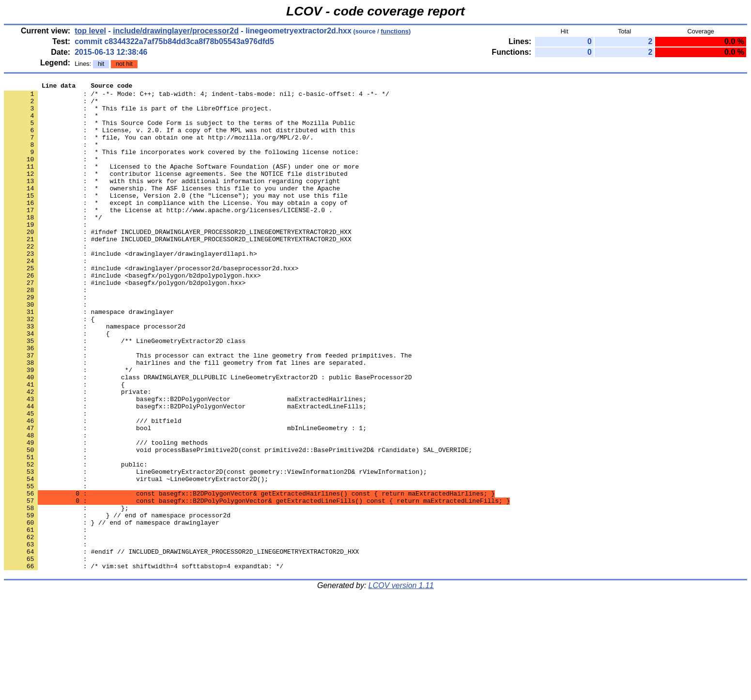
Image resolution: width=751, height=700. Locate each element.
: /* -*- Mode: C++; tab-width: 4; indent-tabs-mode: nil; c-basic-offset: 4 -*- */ (197, 96)
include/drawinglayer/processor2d (176, 31)
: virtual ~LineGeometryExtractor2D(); (136, 559)
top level (90, 31)
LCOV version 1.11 (401, 683)
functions (395, 31)
